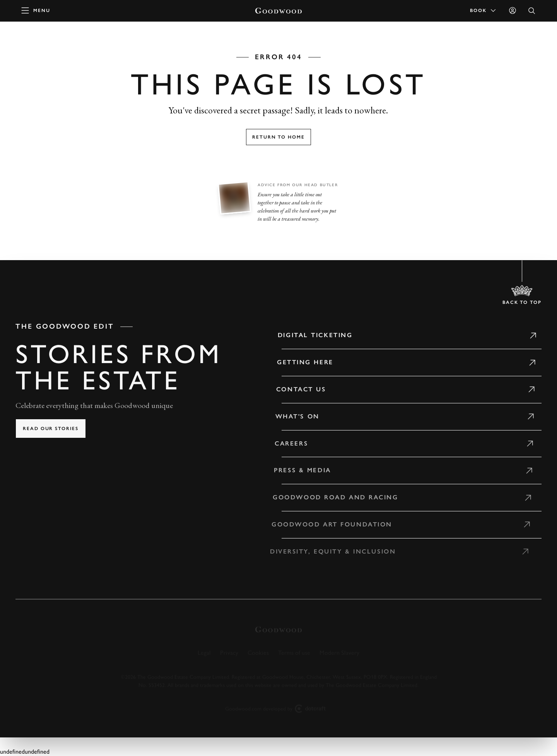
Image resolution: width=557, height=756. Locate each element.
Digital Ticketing (312, 335)
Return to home (278, 137)
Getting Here (301, 362)
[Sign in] (513, 10)
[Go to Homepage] (278, 11)
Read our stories (51, 429)
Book (484, 10)
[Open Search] (532, 11)
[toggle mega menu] (36, 10)
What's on (293, 416)
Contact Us (297, 389)
